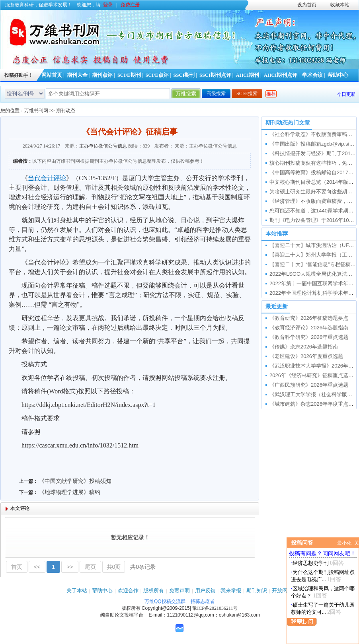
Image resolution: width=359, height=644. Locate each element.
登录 (108, 5)
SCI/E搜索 (247, 93)
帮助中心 (338, 75)
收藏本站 (340, 5)
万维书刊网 (36, 111)
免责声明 (179, 590)
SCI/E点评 (157, 75)
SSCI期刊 (184, 75)
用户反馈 (205, 590)
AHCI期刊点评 (281, 75)
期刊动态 (66, 111)
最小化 (344, 543)
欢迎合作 (128, 590)
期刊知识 (257, 590)
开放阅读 (282, 590)
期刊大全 (77, 75)
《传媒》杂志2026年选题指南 (304, 347)
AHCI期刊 (247, 75)
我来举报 (231, 590)
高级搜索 (216, 93)
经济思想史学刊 (311, 563)
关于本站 (77, 590)
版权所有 (154, 590)
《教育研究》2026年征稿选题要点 (309, 318)
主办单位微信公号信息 (103, 146)
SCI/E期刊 (129, 75)
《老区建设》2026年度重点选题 (306, 356)
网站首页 (52, 75)
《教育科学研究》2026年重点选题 (309, 337)
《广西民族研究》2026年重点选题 (309, 385)
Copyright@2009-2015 (166, 608)
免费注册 (130, 5)
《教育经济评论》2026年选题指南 (309, 328)
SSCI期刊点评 (215, 75)
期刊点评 (102, 75)
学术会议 (312, 75)
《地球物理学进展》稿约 (70, 492)
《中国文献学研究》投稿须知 (75, 481)
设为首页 (307, 5)
